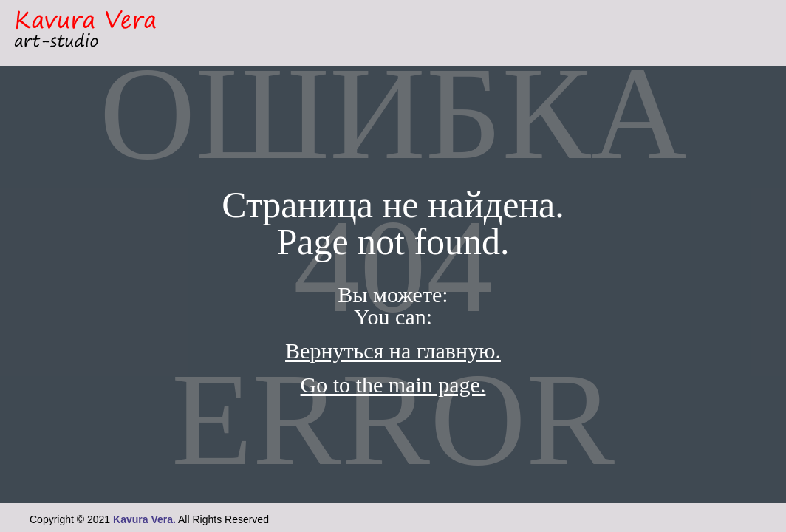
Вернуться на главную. (393, 351)
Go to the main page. (393, 385)
